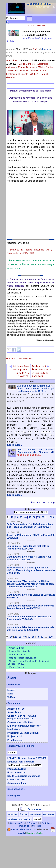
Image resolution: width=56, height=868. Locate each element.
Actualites (12, 60)
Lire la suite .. (14, 445)
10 (12, 517)
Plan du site (25, 826)
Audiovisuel (14, 684)
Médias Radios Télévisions (23, 658)
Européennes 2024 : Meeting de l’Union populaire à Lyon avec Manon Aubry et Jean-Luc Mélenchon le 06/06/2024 (30, 584)
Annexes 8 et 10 (16, 709)
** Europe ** (14, 796)
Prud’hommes (15, 740)
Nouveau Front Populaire (21, 762)
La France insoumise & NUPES (31, 512)
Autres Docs (14, 712)
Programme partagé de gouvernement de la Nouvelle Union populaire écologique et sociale (31, 264)
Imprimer (45, 49)
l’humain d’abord (17, 769)
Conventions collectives (20, 722)
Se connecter (34, 809)
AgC (35, 49)
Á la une (12, 678)
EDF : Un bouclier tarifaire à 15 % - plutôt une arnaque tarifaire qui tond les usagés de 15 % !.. (35, 388)
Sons (10, 694)
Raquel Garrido (17, 667)
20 (16, 517)
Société (24, 60)
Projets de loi (14, 736)
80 (43, 517)
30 (21, 517)
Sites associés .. (16, 789)
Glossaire (37, 826)
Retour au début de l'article (20, 359)
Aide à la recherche (37, 26)
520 (52, 517)
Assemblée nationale (19, 651)
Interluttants (14, 729)
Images (11, 690)
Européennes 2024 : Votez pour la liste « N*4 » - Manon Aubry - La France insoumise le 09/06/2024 (31, 570)
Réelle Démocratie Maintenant (24, 776)
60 (34, 517)
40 (25, 517)
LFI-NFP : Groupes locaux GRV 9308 (27, 758)
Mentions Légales (35, 833)
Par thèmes (47, 823)
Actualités (13, 814)
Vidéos (11, 697)
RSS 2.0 (13, 829)
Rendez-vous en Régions (21, 746)
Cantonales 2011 (16, 780)
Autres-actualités (17, 783)
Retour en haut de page (43, 502)
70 (39, 517)
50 (30, 517)
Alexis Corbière (27, 64)
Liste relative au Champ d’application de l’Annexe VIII (35, 452)
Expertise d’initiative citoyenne (24, 726)
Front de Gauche (16, 772)
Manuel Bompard (27, 67)
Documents (14, 703)
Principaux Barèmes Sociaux (23, 733)
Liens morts (26, 829)
